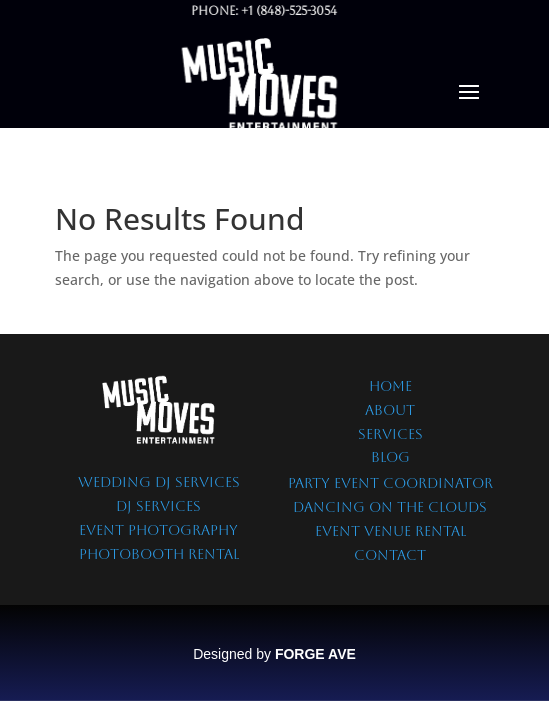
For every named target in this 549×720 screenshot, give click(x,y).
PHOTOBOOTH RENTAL (159, 554)
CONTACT (390, 555)
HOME (390, 386)
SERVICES (390, 434)
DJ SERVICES (158, 506)
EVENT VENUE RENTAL (390, 531)
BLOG (390, 457)
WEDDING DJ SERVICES (159, 482)
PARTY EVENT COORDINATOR (390, 483)
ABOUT (390, 410)
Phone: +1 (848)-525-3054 (248, 11)
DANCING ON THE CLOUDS (390, 507)
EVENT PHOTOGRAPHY (158, 530)
